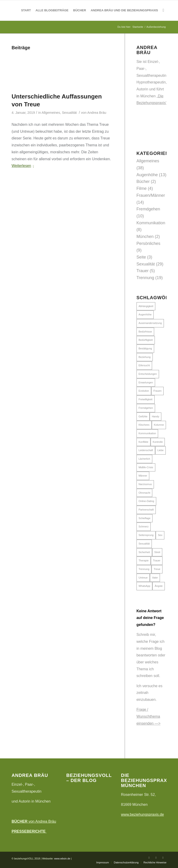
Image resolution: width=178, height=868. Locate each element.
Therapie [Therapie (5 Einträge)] (144, 560)
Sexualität (69, 113)
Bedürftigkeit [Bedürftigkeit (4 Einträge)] (146, 340)
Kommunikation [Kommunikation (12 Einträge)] (147, 433)
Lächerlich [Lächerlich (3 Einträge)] (144, 459)
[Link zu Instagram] (163, 858)
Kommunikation (151, 223)
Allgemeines (51, 113)
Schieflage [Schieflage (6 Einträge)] (145, 518)
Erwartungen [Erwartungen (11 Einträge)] (146, 382)
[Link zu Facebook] (149, 858)
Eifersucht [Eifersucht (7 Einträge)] (144, 365)
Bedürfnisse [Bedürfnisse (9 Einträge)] (145, 332)
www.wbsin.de (62, 859)
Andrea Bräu (97, 113)
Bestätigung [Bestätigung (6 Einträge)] (145, 348)
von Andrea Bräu (34, 821)
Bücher (143, 182)
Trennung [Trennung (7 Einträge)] (144, 569)
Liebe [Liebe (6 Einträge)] (161, 450)
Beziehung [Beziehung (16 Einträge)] (145, 357)
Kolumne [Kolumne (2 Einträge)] (159, 425)
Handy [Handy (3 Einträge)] (156, 416)
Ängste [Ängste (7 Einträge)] (159, 586)
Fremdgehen (148, 209)
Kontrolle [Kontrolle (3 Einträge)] (158, 442)
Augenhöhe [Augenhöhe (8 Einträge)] (145, 314)
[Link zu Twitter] (156, 858)
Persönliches (148, 243)
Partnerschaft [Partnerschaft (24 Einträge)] (146, 510)
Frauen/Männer (151, 195)
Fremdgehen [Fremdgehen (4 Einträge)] (146, 408)
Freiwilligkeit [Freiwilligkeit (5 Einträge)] (146, 399)
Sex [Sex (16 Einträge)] (160, 535)
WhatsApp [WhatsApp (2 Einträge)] (145, 586)
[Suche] (163, 10)
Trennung (145, 278)
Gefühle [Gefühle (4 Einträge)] (143, 416)
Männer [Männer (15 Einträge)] (143, 476)
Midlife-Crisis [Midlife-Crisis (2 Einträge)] (146, 467)
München (145, 237)
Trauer (143, 271)
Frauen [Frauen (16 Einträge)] (157, 391)
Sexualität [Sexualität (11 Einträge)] (144, 544)
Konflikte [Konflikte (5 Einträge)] (143, 442)
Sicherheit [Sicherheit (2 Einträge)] (144, 552)
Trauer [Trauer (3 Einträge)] (157, 560)
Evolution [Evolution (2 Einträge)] (144, 391)
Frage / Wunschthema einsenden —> (149, 716)
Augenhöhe (147, 175)
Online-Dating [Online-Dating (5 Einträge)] (146, 501)
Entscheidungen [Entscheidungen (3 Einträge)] (148, 374)
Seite (141, 257)
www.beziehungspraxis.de (142, 814)
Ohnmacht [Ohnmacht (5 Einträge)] (145, 493)
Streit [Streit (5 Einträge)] (157, 552)
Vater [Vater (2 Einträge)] (155, 578)
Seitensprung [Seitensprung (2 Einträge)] (146, 535)
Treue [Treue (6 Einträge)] (157, 569)
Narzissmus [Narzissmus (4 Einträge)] (145, 484)
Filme (142, 188)
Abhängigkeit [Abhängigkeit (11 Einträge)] (146, 306)
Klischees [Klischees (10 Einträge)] (144, 425)
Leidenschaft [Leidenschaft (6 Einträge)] (146, 450)
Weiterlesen (24, 166)
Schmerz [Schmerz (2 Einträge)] (144, 526)
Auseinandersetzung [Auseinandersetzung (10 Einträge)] (150, 323)
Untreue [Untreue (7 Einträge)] (143, 578)
